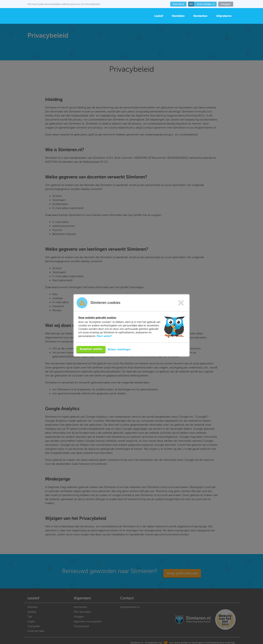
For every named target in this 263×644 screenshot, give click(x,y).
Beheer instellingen (119, 349)
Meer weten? (104, 336)
